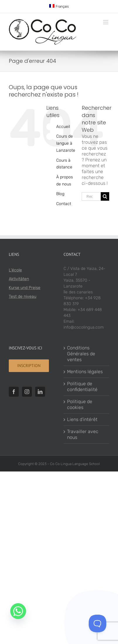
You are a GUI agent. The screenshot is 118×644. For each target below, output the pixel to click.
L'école (15, 270)
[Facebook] (14, 392)
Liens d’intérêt (82, 419)
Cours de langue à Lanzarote (66, 143)
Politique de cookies (80, 404)
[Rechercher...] (91, 196)
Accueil (63, 127)
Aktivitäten (19, 279)
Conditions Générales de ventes (81, 354)
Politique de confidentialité (82, 387)
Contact (64, 204)
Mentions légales (85, 372)
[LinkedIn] (40, 392)
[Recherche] (105, 196)
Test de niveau (23, 296)
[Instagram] (27, 392)
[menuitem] (59, 6)
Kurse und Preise (25, 288)
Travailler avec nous (83, 434)
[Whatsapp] (18, 611)
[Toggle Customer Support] (98, 623)
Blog (60, 194)
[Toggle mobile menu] (106, 22)
